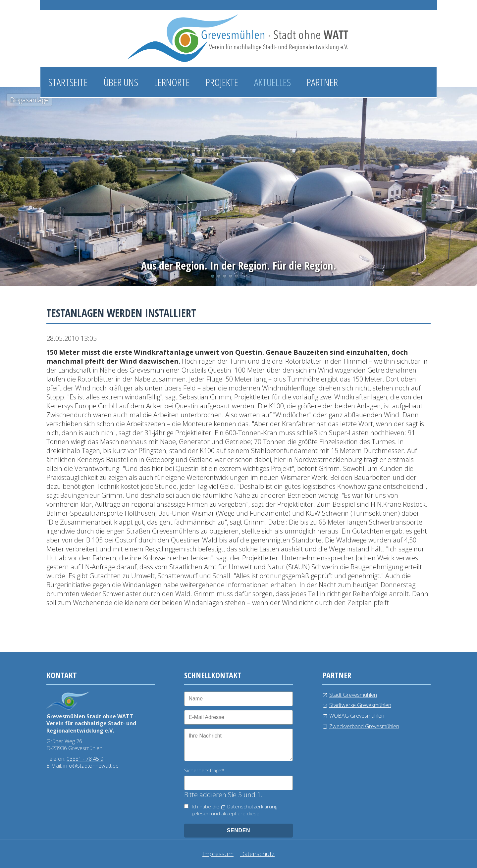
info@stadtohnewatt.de (91, 766)
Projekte (222, 82)
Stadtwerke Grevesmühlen (360, 705)
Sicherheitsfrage (204, 770)
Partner (322, 82)
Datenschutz (257, 854)
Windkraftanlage (231, 276)
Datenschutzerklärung (252, 806)
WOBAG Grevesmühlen (357, 716)
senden (239, 830)
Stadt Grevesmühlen (353, 695)
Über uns (121, 82)
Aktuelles (272, 82)
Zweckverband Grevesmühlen (364, 726)
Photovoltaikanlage (219, 276)
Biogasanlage (213, 276)
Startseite (68, 82)
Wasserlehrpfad (225, 276)
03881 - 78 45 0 (85, 759)
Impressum (218, 854)
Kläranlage (237, 276)
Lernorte (172, 82)
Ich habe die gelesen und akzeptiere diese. (235, 810)
